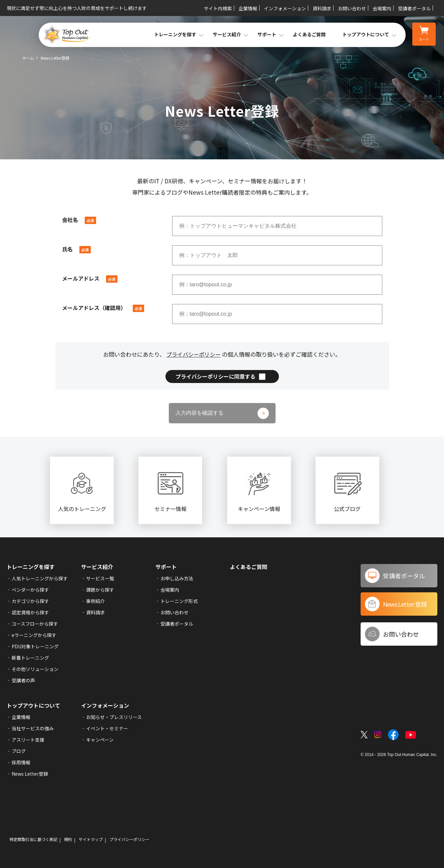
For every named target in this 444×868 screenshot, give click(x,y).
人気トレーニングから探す (40, 578)
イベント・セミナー (107, 728)
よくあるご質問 (309, 34)
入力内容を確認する (199, 413)
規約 (68, 839)
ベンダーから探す (30, 590)
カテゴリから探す (30, 601)
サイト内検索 (218, 8)
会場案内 (382, 8)
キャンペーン (100, 740)
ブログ (19, 751)
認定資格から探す (30, 612)
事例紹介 (95, 601)
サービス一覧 (100, 578)
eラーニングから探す (34, 635)
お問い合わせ (352, 8)
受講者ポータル (414, 8)
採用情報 (21, 762)
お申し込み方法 (177, 578)
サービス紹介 (97, 567)
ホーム (28, 58)
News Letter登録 (30, 774)
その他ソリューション (35, 669)
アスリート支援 (28, 740)
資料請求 (322, 8)
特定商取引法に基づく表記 (33, 839)
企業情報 (248, 8)
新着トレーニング (30, 658)
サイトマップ (91, 839)
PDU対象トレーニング (35, 646)
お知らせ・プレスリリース (114, 717)
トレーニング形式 (179, 601)
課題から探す (100, 590)
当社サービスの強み (33, 728)
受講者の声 (23, 680)
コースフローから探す (35, 624)
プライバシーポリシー (193, 354)
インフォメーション (285, 8)
